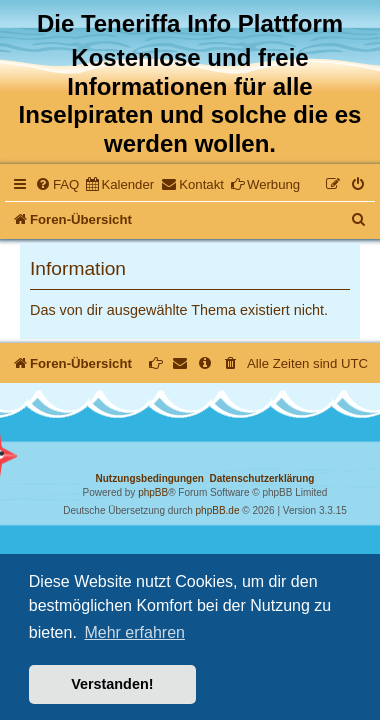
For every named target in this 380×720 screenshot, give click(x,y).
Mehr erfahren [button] (134, 632)
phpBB (153, 492)
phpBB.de (218, 510)
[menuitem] (57, 184)
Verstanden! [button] (112, 684)
